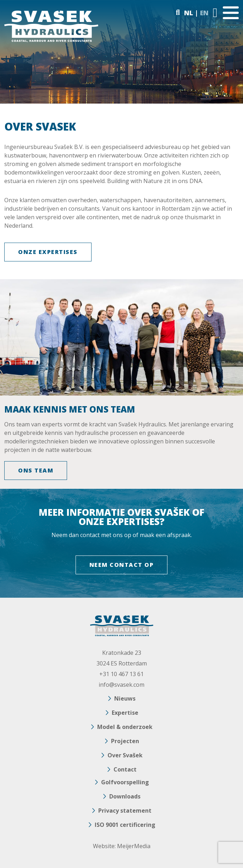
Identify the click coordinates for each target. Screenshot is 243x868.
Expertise (125, 713)
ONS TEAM (36, 470)
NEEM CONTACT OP (122, 565)
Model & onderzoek (125, 727)
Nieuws (125, 698)
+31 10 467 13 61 (121, 674)
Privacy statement (125, 811)
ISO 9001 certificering (125, 825)
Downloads (125, 796)
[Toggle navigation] (231, 13)
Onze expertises (48, 252)
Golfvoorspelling (125, 782)
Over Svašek (125, 755)
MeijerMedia (134, 846)
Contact (125, 769)
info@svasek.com (121, 685)
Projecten (125, 741)
